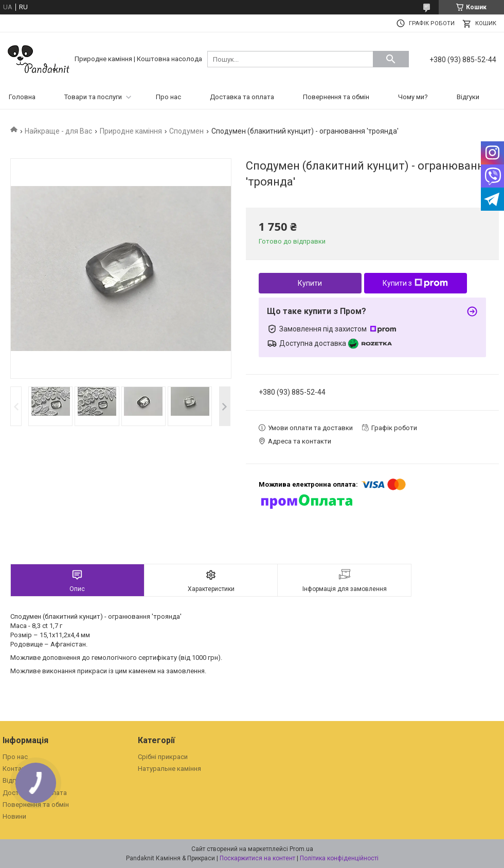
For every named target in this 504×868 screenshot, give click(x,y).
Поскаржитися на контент (257, 858)
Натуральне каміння (169, 769)
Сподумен (186, 131)
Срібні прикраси (163, 757)
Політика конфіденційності (339, 858)
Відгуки (468, 97)
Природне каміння (131, 131)
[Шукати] (391, 59)
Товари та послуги (93, 97)
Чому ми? (413, 97)
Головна (22, 97)
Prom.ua (301, 849)
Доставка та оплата (242, 97)
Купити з (415, 283)
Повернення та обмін (336, 97)
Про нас (168, 97)
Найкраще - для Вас (58, 131)
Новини (14, 816)
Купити (310, 283)
